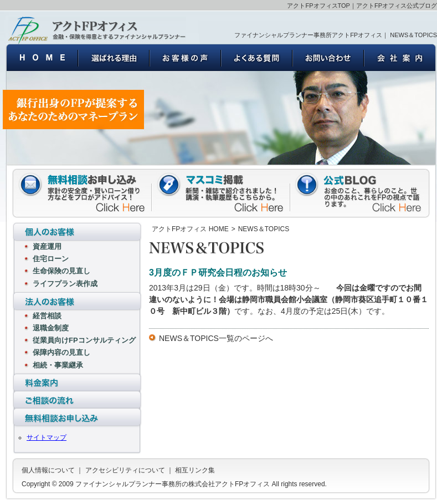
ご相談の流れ (77, 400)
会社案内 (400, 57)
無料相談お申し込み (77, 418)
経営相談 (47, 316)
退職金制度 (51, 328)
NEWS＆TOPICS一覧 (197, 338)
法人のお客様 (77, 301)
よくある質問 (257, 57)
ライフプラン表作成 (65, 284)
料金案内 (77, 382)
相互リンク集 (195, 470)
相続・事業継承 (58, 365)
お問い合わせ (328, 57)
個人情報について (48, 470)
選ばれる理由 (114, 57)
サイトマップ (47, 437)
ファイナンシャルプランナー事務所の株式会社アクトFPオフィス (97, 30)
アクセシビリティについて (125, 470)
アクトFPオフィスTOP (318, 6)
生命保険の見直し (61, 271)
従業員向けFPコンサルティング (84, 340)
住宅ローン (51, 259)
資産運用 (47, 246)
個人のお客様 (77, 232)
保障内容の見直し (61, 352)
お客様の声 (185, 57)
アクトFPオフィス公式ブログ (397, 6)
